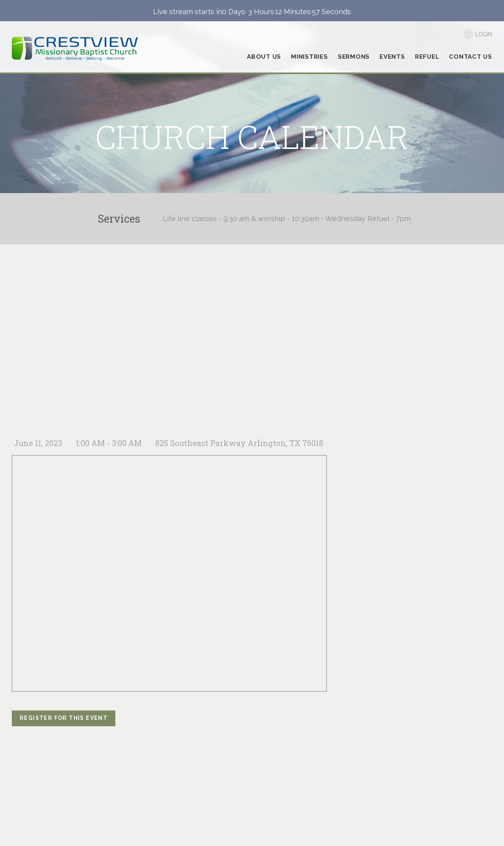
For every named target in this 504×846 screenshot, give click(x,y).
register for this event (64, 718)
